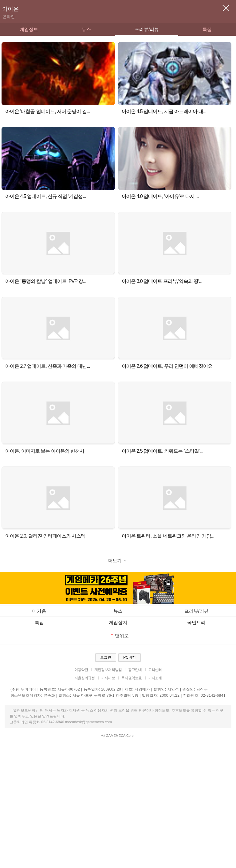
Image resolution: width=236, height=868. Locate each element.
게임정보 (29, 29)
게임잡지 (118, 622)
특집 (207, 29)
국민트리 (196, 622)
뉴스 (86, 29)
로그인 (106, 657)
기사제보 (108, 678)
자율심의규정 (85, 678)
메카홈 (39, 611)
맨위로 (120, 636)
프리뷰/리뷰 (147, 29)
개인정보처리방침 (108, 670)
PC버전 (130, 657)
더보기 (118, 560)
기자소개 (155, 678)
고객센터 (155, 670)
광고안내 (135, 670)
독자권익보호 (131, 678)
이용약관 (81, 670)
